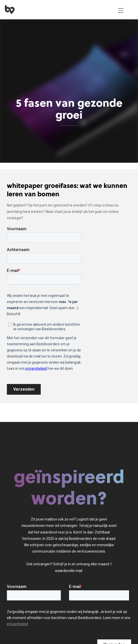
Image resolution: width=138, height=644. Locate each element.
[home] (57, 10)
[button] (121, 10)
